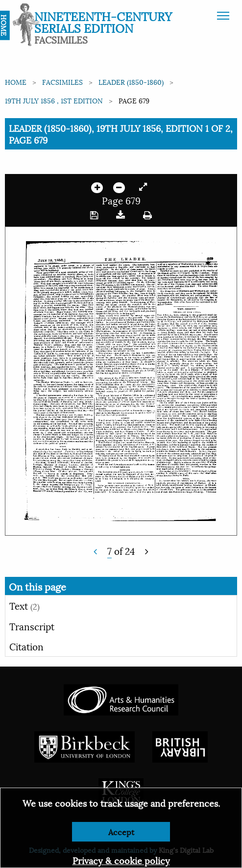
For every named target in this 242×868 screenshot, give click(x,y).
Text (24, 605)
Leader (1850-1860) (131, 82)
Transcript (32, 626)
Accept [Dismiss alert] (121, 831)
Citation (26, 646)
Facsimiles (62, 82)
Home (16, 82)
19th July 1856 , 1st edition (54, 100)
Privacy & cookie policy (121, 860)
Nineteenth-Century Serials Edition (103, 22)
